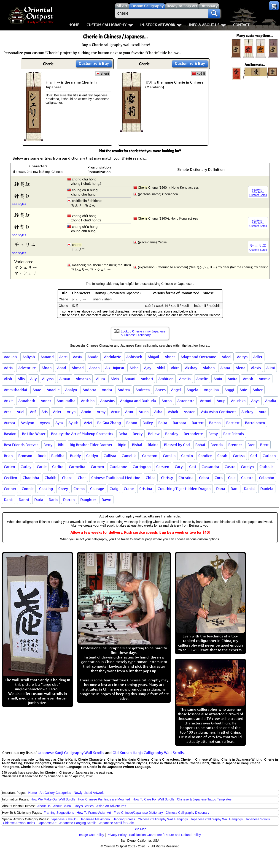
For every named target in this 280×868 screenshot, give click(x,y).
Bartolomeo (255, 423)
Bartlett (233, 423)
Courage (97, 489)
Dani (234, 489)
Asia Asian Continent (218, 412)
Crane (129, 489)
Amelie (202, 379)
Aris (44, 412)
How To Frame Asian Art (94, 813)
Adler (258, 357)
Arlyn (71, 412)
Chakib (51, 478)
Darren (69, 500)
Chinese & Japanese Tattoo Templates (204, 799)
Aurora (9, 423)
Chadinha (31, 478)
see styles (19, 204)
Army (101, 412)
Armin (86, 412)
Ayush (73, 423)
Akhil (161, 368)
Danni (24, 500)
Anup (221, 401)
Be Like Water (34, 434)
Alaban (209, 368)
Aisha (134, 368)
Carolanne (118, 467)
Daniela (267, 489)
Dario (53, 500)
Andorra (89, 390)
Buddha (58, 456)
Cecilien (11, 478)
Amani (130, 379)
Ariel (21, 412)
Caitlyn (92, 456)
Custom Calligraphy (110, 25)
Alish (8, 379)
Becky (138, 434)
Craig (114, 489)
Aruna (144, 412)
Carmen (97, 467)
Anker (258, 390)
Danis (9, 500)
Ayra (59, 423)
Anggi (229, 390)
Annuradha (66, 401)
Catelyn (247, 467)
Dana (221, 489)
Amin (218, 379)
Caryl (179, 467)
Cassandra (210, 467)
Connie (28, 489)
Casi (193, 467)
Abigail (153, 357)
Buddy (75, 456)
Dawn (106, 500)
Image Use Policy (92, 835)
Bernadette (193, 434)
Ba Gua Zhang (109, 423)
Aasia (77, 357)
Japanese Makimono (95, 819)
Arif (33, 412)
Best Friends (234, 434)
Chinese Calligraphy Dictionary (187, 813)
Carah (222, 456)
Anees (160, 390)
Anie (243, 390)
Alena (241, 368)
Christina (186, 478)
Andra (107, 390)
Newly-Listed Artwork (89, 793)
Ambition (166, 379)
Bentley (172, 434)
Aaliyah (29, 357)
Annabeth (27, 401)
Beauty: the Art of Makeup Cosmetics (82, 434)
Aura (263, 412)
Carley (26, 467)
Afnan (47, 368)
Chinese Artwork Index (19, 823)
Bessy (213, 434)
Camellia (129, 456)
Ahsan (94, 368)
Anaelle (53, 390)
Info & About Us (207, 25)
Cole (232, 478)
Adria (8, 368)
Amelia (185, 379)
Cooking (46, 489)
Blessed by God (177, 445)
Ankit (8, 401)
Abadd (93, 357)
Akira (175, 368)
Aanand (47, 357)
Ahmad (78, 368)
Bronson (25, 456)
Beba (123, 434)
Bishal (137, 445)
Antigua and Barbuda (138, 401)
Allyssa (48, 379)
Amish (248, 379)
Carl (254, 456)
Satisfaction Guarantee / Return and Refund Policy (165, 835)
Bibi (61, 445)
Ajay (148, 368)
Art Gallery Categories (55, 793)
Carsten (163, 467)
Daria (39, 500)
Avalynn (27, 423)
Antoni (206, 401)
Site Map (140, 829)
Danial (249, 489)
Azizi (88, 423)
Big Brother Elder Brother (91, 445)
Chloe (151, 478)
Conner (10, 489)
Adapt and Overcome (198, 357)
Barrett (198, 423)
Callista (110, 456)
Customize (94, 64)
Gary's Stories (84, 806)
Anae (37, 390)
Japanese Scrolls (258, 819)
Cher (82, 478)
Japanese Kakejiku (64, 819)
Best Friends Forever (21, 445)
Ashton (190, 412)
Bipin (122, 445)
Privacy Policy (117, 835)
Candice (205, 456)
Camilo (187, 456)
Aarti (63, 357)
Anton (167, 401)
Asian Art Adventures (111, 806)
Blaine (153, 445)
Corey (63, 489)
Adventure (27, 368)
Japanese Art (47, 823)
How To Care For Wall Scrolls (153, 799)
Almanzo (83, 379)
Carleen (269, 456)
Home (74, 25)
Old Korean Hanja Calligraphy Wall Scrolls (148, 753)
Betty (48, 445)
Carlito (58, 467)
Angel (176, 390)
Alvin (115, 379)
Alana (225, 368)
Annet (46, 401)
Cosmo (79, 489)
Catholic (266, 467)
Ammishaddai (15, 390)
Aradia (271, 401)
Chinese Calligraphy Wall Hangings (163, 819)
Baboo (132, 423)
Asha (158, 412)
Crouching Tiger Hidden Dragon (184, 489)
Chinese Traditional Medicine (116, 478)
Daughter (88, 500)
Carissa (239, 456)
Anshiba (88, 401)
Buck (42, 456)
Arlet (57, 412)
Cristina (146, 489)
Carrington (142, 467)
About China (62, 806)
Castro (230, 467)
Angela (192, 390)
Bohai (200, 445)
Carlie (42, 467)
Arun (129, 412)
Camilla (169, 456)
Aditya (242, 357)
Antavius (107, 401)
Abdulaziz (112, 357)
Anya (255, 401)
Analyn (71, 390)
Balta (163, 423)
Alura (101, 379)
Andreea (143, 390)
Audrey (247, 412)
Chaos (67, 478)
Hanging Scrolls (124, 819)
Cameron (150, 456)
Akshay (191, 368)
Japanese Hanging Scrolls (78, 823)
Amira (233, 379)
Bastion (10, 434)
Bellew (154, 434)
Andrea (124, 390)
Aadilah (10, 357)
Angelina (211, 390)
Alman (65, 379)
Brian (8, 456)
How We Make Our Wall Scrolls (53, 799)
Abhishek (134, 357)
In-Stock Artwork (161, 25)
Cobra (204, 478)
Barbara (179, 423)
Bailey (148, 423)
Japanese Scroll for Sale (116, 823)
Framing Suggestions (59, 813)
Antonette (186, 401)
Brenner (235, 445)
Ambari (147, 379)
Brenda (217, 445)
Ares (8, 412)
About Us (44, 806)
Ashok (173, 412)
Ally (33, 379)
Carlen (9, 467)
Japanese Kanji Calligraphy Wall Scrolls (71, 753)
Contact (241, 25)
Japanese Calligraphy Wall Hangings (217, 819)
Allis (21, 379)
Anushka (238, 401)
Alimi (271, 368)
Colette (247, 478)
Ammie (265, 379)
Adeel (227, 357)
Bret (251, 445)
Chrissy (167, 478)
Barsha (215, 423)
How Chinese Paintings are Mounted (104, 799)
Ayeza (45, 423)
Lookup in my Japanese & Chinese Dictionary (143, 333)
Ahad (62, 368)
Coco (219, 478)
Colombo (267, 478)
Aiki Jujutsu (115, 368)
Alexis (256, 368)
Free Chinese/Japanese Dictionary (138, 813)
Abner (170, 357)
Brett (264, 445)
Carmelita (77, 467)
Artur (115, 412)
